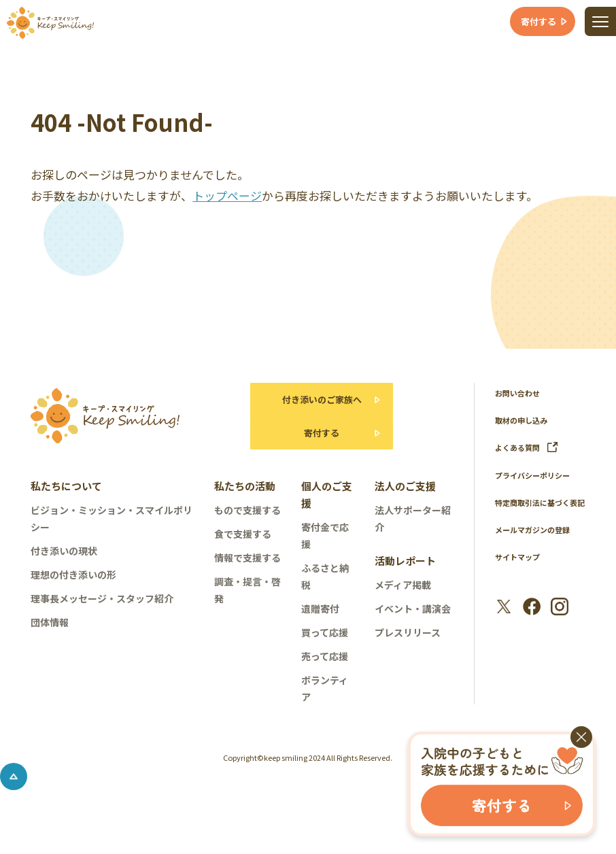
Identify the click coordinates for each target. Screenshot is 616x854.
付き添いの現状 (64, 567)
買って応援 (325, 649)
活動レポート (405, 577)
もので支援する (247, 526)
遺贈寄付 (320, 625)
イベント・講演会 (413, 625)
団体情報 (50, 638)
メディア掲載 (403, 601)
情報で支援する (247, 574)
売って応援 (325, 672)
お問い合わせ (521, 393)
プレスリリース (408, 649)
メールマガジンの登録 (539, 546)
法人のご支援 (405, 502)
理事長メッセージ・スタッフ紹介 (102, 615)
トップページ (227, 195)
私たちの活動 (245, 502)
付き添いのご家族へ (319, 404)
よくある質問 (531, 447)
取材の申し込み (526, 420)
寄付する (318, 445)
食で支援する (243, 550)
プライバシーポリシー (539, 474)
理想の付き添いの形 (73, 591)
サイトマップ (521, 573)
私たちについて (66, 502)
